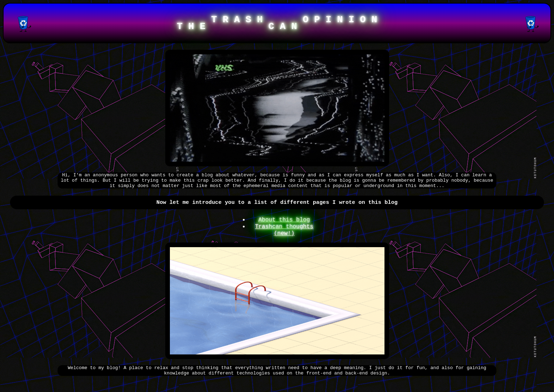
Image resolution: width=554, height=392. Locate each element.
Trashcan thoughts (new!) (284, 238)
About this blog (284, 226)
